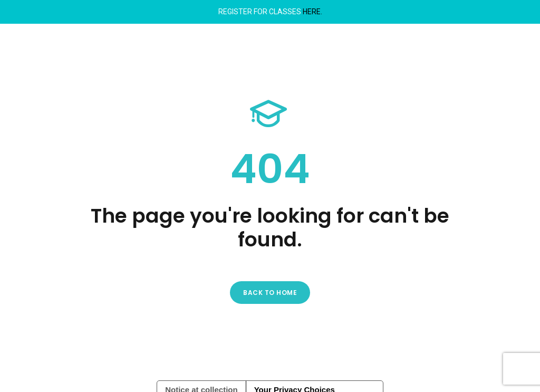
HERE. (312, 12)
